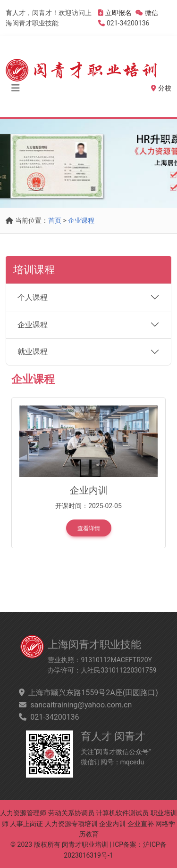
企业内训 (112, 824)
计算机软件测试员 (122, 813)
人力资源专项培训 (71, 824)
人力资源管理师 (23, 813)
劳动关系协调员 (71, 813)
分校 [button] (161, 88)
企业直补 (141, 824)
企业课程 (81, 220)
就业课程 (33, 352)
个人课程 (33, 297)
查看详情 (89, 528)
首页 (55, 220)
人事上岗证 (26, 824)
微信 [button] (147, 13)
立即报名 (118, 13)
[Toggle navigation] (16, 88)
